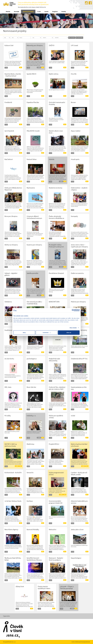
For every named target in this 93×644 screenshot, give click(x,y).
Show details (73, 328)
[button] (7, 21)
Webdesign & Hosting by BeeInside (83, 642)
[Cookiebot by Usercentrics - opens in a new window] (73, 310)
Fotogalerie (55, 12)
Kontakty (64, 12)
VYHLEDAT (72, 38)
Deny (24, 333)
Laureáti (46, 12)
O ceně (39, 12)
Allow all (69, 333)
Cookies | (73, 642)
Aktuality (8, 12)
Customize (47, 333)
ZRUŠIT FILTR (79, 38)
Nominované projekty (28, 12)
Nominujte (17, 12)
